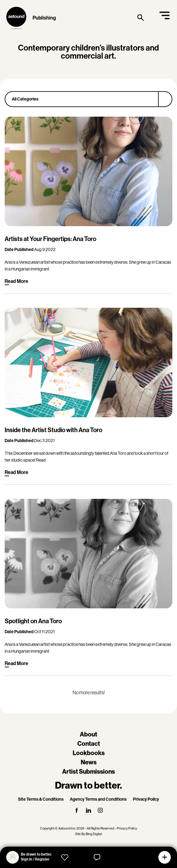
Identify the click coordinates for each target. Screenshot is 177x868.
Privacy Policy (146, 799)
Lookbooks (89, 753)
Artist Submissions (88, 772)
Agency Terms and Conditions (98, 799)
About (88, 734)
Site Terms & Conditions (41, 799)
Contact (89, 744)
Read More (16, 281)
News (89, 762)
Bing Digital (94, 834)
